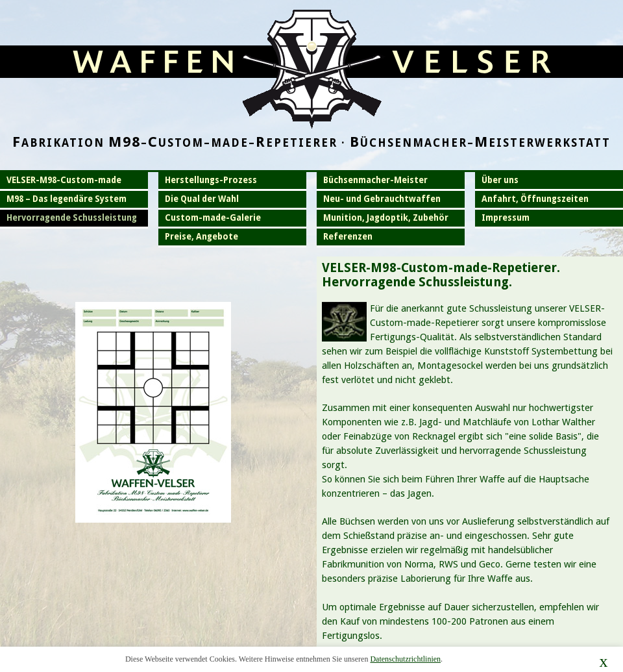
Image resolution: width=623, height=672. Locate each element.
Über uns (500, 180)
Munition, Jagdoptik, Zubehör (386, 218)
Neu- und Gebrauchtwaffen (382, 199)
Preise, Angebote (202, 237)
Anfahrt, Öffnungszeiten (535, 199)
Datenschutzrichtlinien (405, 659)
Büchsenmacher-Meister (375, 180)
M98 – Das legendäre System (67, 199)
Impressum (506, 218)
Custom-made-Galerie (213, 218)
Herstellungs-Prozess (211, 180)
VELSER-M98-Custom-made (64, 180)
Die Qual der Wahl (202, 199)
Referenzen (348, 237)
